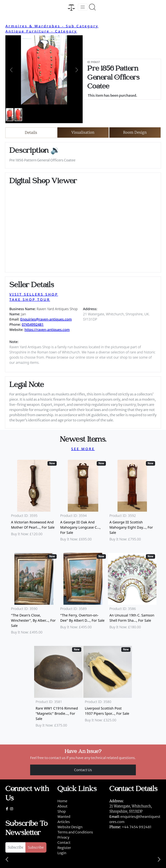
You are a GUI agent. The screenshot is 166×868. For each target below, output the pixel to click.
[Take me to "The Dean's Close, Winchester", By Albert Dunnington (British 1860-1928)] (34, 595)
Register (64, 848)
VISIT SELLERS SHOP (34, 294)
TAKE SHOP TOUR (30, 300)
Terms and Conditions (75, 832)
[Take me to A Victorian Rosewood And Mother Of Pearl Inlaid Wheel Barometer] (34, 502)
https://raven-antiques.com (47, 330)
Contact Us (83, 770)
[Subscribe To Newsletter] (15, 847)
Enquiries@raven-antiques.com (46, 319)
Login (62, 853)
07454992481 (33, 324)
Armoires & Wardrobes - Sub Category (52, 26)
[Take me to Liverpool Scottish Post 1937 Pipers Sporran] (108, 688)
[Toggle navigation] (83, 7)
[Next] (159, 859)
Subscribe (36, 847)
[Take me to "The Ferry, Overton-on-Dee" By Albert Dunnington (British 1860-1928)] (83, 595)
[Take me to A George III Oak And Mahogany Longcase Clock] (83, 502)
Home (62, 801)
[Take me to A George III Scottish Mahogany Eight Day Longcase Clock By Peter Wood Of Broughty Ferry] (132, 502)
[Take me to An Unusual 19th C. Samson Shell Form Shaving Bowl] (132, 595)
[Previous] (7, 859)
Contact (64, 842)
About (62, 806)
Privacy (63, 837)
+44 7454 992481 (137, 827)
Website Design (70, 827)
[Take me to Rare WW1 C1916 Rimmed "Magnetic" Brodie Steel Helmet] (58, 688)
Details (31, 133)
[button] (11, 70)
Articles (64, 822)
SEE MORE (83, 449)
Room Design (135, 132)
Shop (62, 811)
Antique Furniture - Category (41, 31)
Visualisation (83, 132)
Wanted (64, 817)
